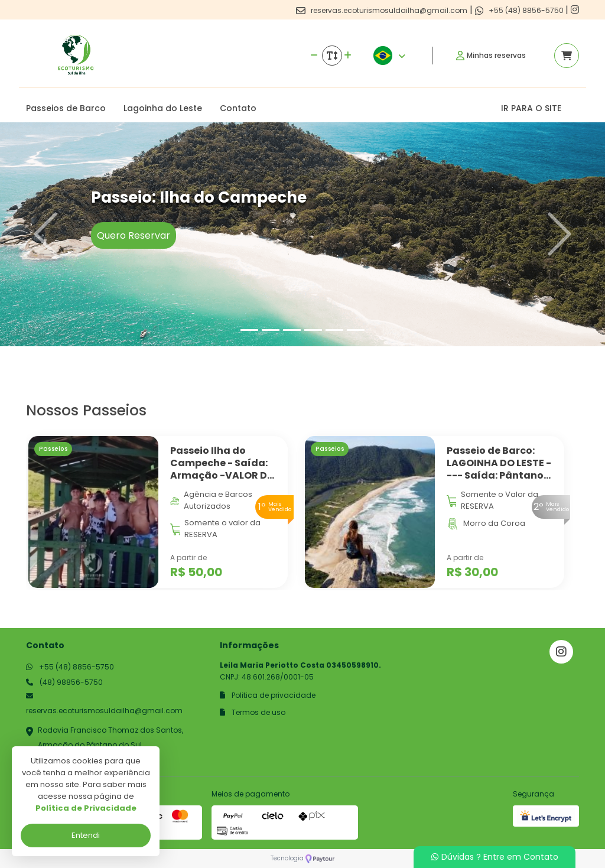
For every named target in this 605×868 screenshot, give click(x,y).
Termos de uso (253, 712)
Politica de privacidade (268, 695)
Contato (238, 108)
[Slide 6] (356, 330)
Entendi (86, 835)
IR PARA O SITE (531, 108)
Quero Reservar (134, 235)
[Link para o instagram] (575, 10)
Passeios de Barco (66, 108)
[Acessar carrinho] (567, 56)
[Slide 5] (334, 330)
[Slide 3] (292, 330)
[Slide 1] (249, 330)
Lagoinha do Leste (163, 108)
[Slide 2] (271, 330)
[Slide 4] (313, 330)
